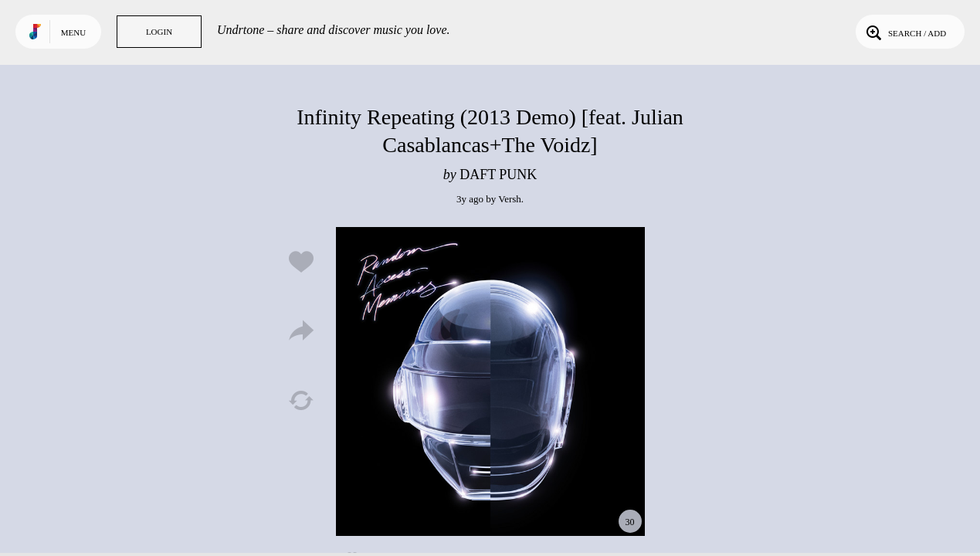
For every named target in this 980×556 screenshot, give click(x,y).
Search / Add (905, 32)
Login (159, 32)
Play (490, 381)
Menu (73, 32)
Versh (510, 199)
